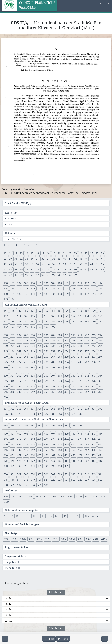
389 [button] (12, 425)
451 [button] (46, 450)
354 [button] (67, 392)
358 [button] (94, 392)
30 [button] (10, 259)
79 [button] (70, 269)
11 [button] (10, 253)
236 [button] (46, 346)
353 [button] (60, 392)
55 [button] (43, 264)
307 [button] (53, 376)
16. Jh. (8, 621)
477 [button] (19, 461)
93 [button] (43, 275)
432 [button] (19, 444)
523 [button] (60, 480)
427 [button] (87, 439)
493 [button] (26, 466)
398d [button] (72, 539)
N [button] (56, 516)
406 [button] (46, 434)
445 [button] (6, 450)
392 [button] (33, 425)
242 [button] (87, 346)
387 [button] (80, 414)
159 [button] (87, 311)
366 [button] (39, 409)
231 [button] (12, 346)
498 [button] (60, 466)
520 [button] (39, 480)
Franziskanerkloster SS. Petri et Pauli (27, 403)
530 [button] (6, 485)
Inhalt (9, 224)
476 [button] (12, 461)
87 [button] (10, 275)
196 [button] (33, 327)
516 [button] (12, 480)
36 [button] (43, 259)
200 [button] (6, 335)
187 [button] (73, 321)
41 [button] (70, 259)
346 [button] (12, 392)
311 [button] (80, 376)
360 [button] (6, 397)
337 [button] (53, 386)
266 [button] (46, 357)
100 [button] (6, 283)
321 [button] (46, 381)
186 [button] (67, 321)
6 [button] (25, 245)
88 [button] (16, 275)
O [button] (61, 516)
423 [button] (60, 439)
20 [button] (59, 253)
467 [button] (53, 455)
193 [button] (12, 327)
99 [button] (75, 275)
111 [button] (80, 283)
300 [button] (6, 376)
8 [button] (33, 245)
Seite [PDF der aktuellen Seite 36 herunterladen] (49, 639)
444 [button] (100, 444)
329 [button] (100, 381)
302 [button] (19, 376)
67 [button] (5, 269)
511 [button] (80, 474)
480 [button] (39, 461)
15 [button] (32, 253)
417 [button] (19, 439)
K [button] (43, 516)
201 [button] (12, 335)
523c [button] (95, 496)
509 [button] (67, 474)
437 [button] (53, 444)
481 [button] (46, 461)
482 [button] (53, 461)
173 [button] (80, 316)
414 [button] (100, 434)
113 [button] (94, 283)
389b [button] (6, 539)
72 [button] (32, 269)
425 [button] (73, 439)
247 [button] (19, 351)
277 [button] (19, 362)
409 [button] (67, 434)
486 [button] (80, 461)
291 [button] (12, 367)
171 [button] (67, 316)
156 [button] (67, 311)
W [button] (93, 516)
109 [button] (67, 283)
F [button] (25, 516)
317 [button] (19, 381)
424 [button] (67, 439)
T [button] (82, 516)
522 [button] (53, 480)
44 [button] (86, 259)
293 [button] (26, 367)
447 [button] (19, 450)
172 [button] (73, 316)
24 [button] (81, 253)
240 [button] (73, 346)
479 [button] (33, 461)
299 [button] (67, 367)
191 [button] (100, 321)
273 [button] (94, 357)
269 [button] (67, 357)
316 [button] (12, 381)
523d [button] (104, 496)
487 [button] (87, 461)
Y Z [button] (98, 516)
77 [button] (59, 269)
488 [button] (94, 461)
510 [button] (73, 474)
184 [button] (53, 321)
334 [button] (33, 386)
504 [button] (33, 474)
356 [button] (80, 392)
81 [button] (81, 269)
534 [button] (33, 485)
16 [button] (37, 253)
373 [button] (87, 409)
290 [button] (6, 367)
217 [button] (19, 341)
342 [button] (87, 386)
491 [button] (12, 466)
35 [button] (37, 259)
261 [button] (12, 357)
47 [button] (102, 259)
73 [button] (37, 269)
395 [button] (53, 425)
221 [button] (46, 341)
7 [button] (29, 245)
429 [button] (100, 439)
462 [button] (19, 455)
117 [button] (19, 289)
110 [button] (73, 283)
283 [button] (60, 362)
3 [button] (12, 245)
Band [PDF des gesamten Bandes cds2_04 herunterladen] (63, 639)
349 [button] (33, 392)
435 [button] (39, 444)
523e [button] (6, 502)
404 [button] (33, 434)
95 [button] (54, 275)
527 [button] (87, 480)
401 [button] (12, 434)
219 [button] (33, 341)
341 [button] (80, 386)
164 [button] (19, 316)
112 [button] (87, 283)
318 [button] (26, 381)
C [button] (13, 516)
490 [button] (6, 466)
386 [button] (73, 414)
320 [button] (39, 381)
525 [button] (73, 480)
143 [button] (94, 294)
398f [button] (88, 539)
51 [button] (21, 264)
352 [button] (53, 392)
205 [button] (39, 335)
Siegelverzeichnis (16, 556)
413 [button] (94, 434)
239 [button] (67, 346)
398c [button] (64, 539)
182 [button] (39, 321)
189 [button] (87, 321)
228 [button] (94, 341)
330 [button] (6, 386)
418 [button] (26, 439)
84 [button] (97, 269)
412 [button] (87, 434)
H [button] (34, 516)
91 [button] (32, 275)
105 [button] (39, 283)
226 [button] (80, 341)
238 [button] (60, 346)
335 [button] (39, 386)
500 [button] (6, 474)
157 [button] (73, 311)
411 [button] (80, 434)
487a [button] (71, 496)
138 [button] (60, 294)
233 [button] (26, 346)
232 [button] (19, 346)
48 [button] (5, 264)
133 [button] (26, 294)
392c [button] (31, 539)
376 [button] (6, 414)
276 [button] (12, 362)
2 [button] (8, 245)
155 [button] (60, 311)
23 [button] (75, 253)
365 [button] (33, 409)
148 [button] (12, 311)
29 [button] (5, 259)
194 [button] (19, 327)
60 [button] (70, 264)
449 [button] (33, 450)
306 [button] (46, 376)
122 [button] (53, 289)
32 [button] (21, 259)
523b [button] (87, 496)
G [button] (30, 516)
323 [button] (60, 381)
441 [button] (80, 444)
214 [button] (100, 335)
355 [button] (73, 392)
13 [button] (21, 253)
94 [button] (48, 275)
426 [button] (80, 439)
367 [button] (46, 409)
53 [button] (32, 264)
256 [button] (80, 351)
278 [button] (26, 362)
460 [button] (6, 455)
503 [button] (26, 474)
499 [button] (67, 466)
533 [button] (26, 485)
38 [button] (54, 259)
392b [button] (23, 539)
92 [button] (37, 275)
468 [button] (60, 455)
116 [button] (12, 289)
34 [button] (32, 259)
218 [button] (26, 341)
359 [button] (100, 392)
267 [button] (53, 357)
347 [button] (19, 392)
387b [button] (38, 496)
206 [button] (46, 335)
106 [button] (46, 283)
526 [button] (80, 480)
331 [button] (12, 386)
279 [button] (33, 362)
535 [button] (39, 485)
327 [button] (87, 381)
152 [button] (39, 311)
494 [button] (33, 466)
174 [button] (87, 316)
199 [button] (53, 327)
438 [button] (60, 444)
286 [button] (80, 362)
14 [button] (27, 253)
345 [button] (6, 392)
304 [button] (33, 376)
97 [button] (64, 275)
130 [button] (6, 294)
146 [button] (12, 299)
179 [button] (19, 321)
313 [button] (94, 376)
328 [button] (94, 381)
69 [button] (16, 269)
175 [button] (94, 316)
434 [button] (33, 444)
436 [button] (46, 444)
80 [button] (75, 269)
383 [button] (53, 414)
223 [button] (60, 341)
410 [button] (73, 434)
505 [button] (39, 474)
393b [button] (39, 539)
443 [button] (94, 444)
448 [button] (26, 450)
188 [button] (80, 321)
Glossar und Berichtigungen (22, 524)
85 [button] (102, 269)
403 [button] (26, 434)
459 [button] (100, 450)
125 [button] (73, 289)
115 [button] (6, 289)
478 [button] (26, 461)
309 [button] (67, 376)
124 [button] (67, 289)
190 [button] (94, 321)
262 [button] (19, 357)
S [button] (78, 516)
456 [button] (80, 450)
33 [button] (27, 259)
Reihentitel (12, 213)
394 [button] (46, 425)
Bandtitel (11, 219)
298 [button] (60, 367)
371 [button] (73, 409)
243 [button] (94, 346)
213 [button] (94, 335)
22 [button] (70, 253)
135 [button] (39, 294)
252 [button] (53, 351)
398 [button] (73, 425)
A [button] (4, 516)
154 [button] (53, 311)
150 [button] (26, 311)
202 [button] (19, 335)
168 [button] (46, 316)
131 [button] (12, 294)
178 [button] (12, 321)
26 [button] (92, 253)
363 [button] (19, 409)
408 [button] (60, 434)
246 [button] (12, 351)
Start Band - (18, 203)
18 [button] (48, 253)
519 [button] (33, 480)
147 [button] (6, 311)
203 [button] (26, 335)
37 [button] (48, 259)
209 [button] (67, 335)
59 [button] (64, 264)
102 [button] (19, 283)
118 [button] (26, 289)
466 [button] (46, 455)
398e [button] (80, 539)
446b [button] (104, 539)
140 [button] (73, 294)
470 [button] (73, 455)
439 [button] (67, 444)
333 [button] (26, 386)
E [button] (21, 516)
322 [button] (53, 381)
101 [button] (12, 283)
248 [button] (26, 351)
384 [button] (60, 414)
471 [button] (80, 455)
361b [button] (22, 496)
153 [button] (46, 311)
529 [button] (100, 480)
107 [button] (53, 283)
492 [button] (19, 466)
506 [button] (46, 474)
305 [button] (39, 376)
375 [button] (100, 409)
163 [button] (12, 316)
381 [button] (39, 414)
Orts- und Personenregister (22, 510)
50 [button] (16, 264)
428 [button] (94, 439)
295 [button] (39, 367)
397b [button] (47, 539)
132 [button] (19, 294)
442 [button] (87, 444)
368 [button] (53, 409)
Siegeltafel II (12, 568)
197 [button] (39, 327)
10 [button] (5, 253)
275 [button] (6, 362)
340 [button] (73, 386)
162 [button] (6, 316)
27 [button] (97, 253)
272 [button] (87, 357)
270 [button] (73, 357)
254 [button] (67, 351)
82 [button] (86, 269)
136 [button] (46, 294)
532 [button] (19, 485)
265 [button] (39, 357)
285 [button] (73, 362)
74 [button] (43, 269)
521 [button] (46, 480)
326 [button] (80, 381)
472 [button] (87, 455)
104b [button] (13, 496)
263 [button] (26, 357)
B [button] (9, 516)
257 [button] (87, 351)
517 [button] (19, 480)
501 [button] (12, 474)
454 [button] (67, 450)
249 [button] (33, 351)
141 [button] (80, 294)
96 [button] (59, 275)
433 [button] (26, 444)
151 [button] (33, 311)
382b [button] (30, 496)
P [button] (65, 516)
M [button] (51, 516)
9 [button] (37, 245)
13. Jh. (8, 604)
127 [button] (87, 289)
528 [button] (94, 480)
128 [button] (94, 289)
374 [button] (94, 409)
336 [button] (46, 386)
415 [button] (6, 439)
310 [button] (73, 376)
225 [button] (73, 341)
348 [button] (26, 392)
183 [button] (46, 321)
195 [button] (26, 327)
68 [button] (10, 269)
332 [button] (19, 386)
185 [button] (60, 321)
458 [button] (94, 450)
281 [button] (46, 362)
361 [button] (6, 409)
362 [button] (12, 409)
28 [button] (102, 253)
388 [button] (6, 425)
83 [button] (92, 269)
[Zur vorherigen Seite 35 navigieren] (5, 639)
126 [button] (80, 289)
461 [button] (12, 455)
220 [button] (39, 341)
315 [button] (6, 381)
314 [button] (100, 376)
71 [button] (27, 269)
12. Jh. (8, 598)
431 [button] (12, 444)
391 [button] (26, 425)
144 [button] (100, 294)
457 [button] (87, 450)
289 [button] (100, 362)
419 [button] (33, 439)
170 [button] (60, 316)
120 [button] (39, 289)
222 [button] (53, 341)
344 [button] (100, 386)
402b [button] (46, 496)
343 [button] (94, 386)
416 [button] (12, 439)
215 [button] (6, 341)
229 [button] (100, 341)
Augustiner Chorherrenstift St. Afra (26, 305)
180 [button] (26, 321)
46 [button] (97, 259)
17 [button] (43, 253)
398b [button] (56, 539)
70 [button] (21, 269)
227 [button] (87, 341)
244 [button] (100, 346)
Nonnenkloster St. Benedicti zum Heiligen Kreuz (34, 419)
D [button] (17, 516)
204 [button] (33, 335)
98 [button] (70, 275)
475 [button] (6, 461)
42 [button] (75, 259)
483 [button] (60, 461)
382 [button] (46, 414)
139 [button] (67, 294)
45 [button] (92, 259)
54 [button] (37, 264)
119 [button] (33, 289)
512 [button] (87, 474)
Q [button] (69, 516)
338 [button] (60, 386)
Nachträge (11, 490)
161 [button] (100, 311)
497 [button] (53, 466)
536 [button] (46, 485)
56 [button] (48, 264)
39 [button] (59, 259)
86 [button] (5, 275)
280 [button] (39, 362)
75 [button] (48, 269)
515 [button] (6, 480)
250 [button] (39, 351)
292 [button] (19, 367)
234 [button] (33, 346)
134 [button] (33, 294)
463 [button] (26, 455)
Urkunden (11, 233)
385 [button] (67, 414)
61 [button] (75, 264)
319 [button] (33, 381)
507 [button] (53, 474)
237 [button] (53, 346)
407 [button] (53, 434)
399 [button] (80, 425)
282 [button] (53, 362)
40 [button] (64, 259)
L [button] (47, 516)
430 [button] (6, 444)
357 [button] (87, 392)
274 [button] (100, 357)
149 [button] (19, 311)
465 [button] (39, 455)
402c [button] (54, 496)
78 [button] (64, 269)
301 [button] (12, 376)
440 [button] (73, 444)
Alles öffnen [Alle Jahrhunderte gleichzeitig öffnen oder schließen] (56, 592)
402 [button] (19, 434)
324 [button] (67, 381)
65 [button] (97, 264)
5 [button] (21, 245)
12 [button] (16, 253)
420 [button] (39, 439)
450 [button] (39, 450)
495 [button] (39, 466)
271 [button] (80, 357)
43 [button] (81, 259)
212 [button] (87, 335)
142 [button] (87, 294)
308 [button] (60, 376)
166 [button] (33, 316)
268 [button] (60, 357)
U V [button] (87, 516)
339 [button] (67, 386)
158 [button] (80, 311)
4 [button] (16, 245)
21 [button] (64, 253)
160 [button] (94, 311)
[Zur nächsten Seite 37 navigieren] (105, 639)
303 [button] (26, 376)
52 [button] (27, 264)
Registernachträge (16, 547)
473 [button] (94, 455)
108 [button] (60, 283)
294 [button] (33, 367)
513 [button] (94, 474)
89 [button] (21, 275)
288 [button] (94, 362)
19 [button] (54, 253)
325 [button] (73, 381)
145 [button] (6, 299)
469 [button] (67, 455)
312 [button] (87, 376)
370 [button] (67, 409)
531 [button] (12, 485)
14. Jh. (8, 610)
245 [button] (6, 351)
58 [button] (59, 264)
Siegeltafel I (12, 562)
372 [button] (80, 409)
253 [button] (60, 351)
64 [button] (92, 264)
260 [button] (6, 357)
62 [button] (81, 264)
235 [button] (39, 346)
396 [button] (60, 425)
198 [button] (46, 327)
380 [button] (33, 414)
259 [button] (100, 351)
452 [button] (53, 450)
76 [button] (54, 269)
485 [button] (73, 461)
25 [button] (86, 253)
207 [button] (53, 335)
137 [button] (53, 294)
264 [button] (33, 357)
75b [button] (6, 496)
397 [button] (67, 425)
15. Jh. (8, 615)
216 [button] (12, 341)
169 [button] (53, 316)
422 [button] (53, 439)
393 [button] (39, 425)
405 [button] (39, 434)
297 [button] (53, 367)
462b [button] (63, 496)
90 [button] (27, 275)
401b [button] (96, 539)
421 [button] (46, 439)
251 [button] (46, 351)
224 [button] (67, 341)
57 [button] (54, 264)
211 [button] (80, 335)
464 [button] (33, 455)
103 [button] (26, 283)
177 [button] (6, 321)
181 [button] (33, 321)
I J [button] (39, 516)
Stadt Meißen (13, 239)
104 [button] (33, 283)
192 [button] (6, 327)
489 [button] (100, 461)
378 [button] (19, 414)
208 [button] (60, 335)
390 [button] (19, 425)
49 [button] (10, 264)
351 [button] (46, 392)
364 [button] (26, 409)
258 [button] (94, 351)
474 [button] (100, 455)
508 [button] (60, 474)
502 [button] (19, 474)
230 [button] (6, 346)
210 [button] (73, 335)
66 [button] (102, 264)
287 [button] (87, 362)
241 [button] (80, 346)
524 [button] (67, 480)
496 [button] (46, 466)
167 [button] (39, 316)
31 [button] (16, 259)
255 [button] (73, 351)
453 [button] (60, 450)
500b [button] (79, 496)
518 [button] (26, 480)
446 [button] (12, 450)
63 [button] (86, 264)
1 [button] (4, 245)
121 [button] (46, 289)
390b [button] (15, 539)
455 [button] (73, 450)
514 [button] (100, 474)
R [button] (74, 516)
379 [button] (26, 414)
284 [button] (67, 362)
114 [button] (100, 283)
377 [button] (12, 414)
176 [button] (100, 316)
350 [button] (39, 392)
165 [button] (26, 316)
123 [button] (60, 289)
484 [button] (67, 461)
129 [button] (100, 289)
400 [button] (6, 434)
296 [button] (46, 367)
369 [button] (60, 409)
